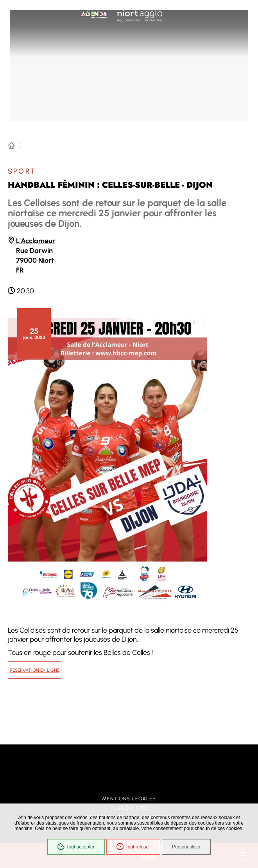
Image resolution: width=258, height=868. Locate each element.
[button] (107, 459)
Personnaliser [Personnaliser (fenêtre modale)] (186, 847)
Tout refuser (133, 847)
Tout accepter (76, 847)
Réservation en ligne (35, 670)
